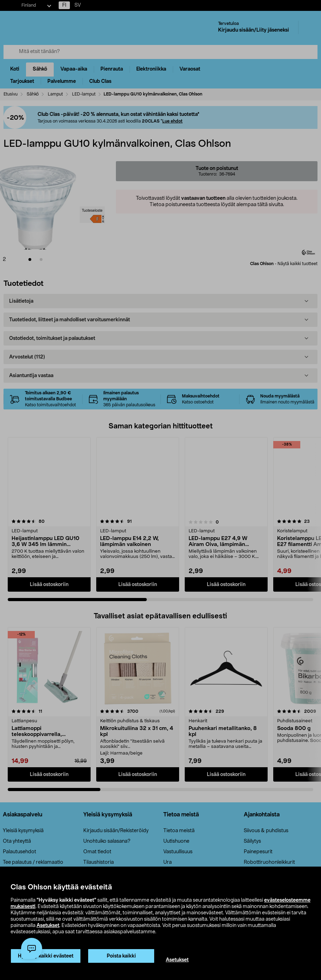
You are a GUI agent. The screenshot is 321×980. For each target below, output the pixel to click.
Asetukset (48, 926)
